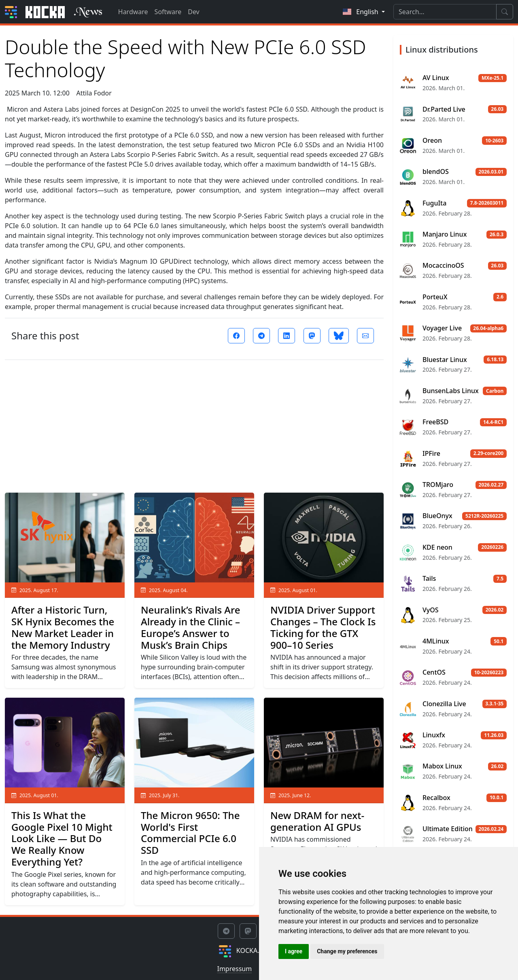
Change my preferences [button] (347, 951)
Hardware (133, 12)
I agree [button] (294, 951)
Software (168, 12)
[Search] (445, 12)
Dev (194, 12)
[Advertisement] (194, 423)
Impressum (234, 969)
